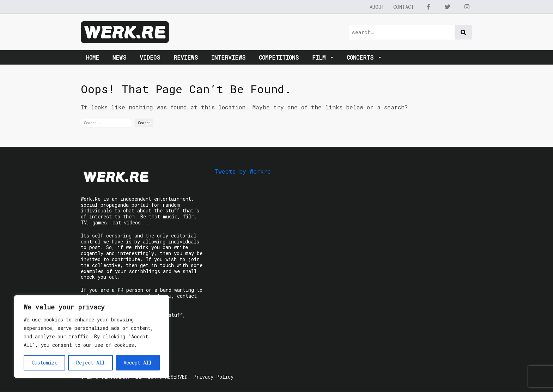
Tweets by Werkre (243, 171)
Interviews (228, 57)
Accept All (138, 363)
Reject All (90, 363)
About (377, 7)
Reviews (186, 57)
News (119, 57)
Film (321, 57)
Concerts (362, 57)
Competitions (279, 57)
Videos (150, 57)
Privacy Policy (213, 377)
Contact (404, 7)
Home (93, 57)
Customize (45, 363)
